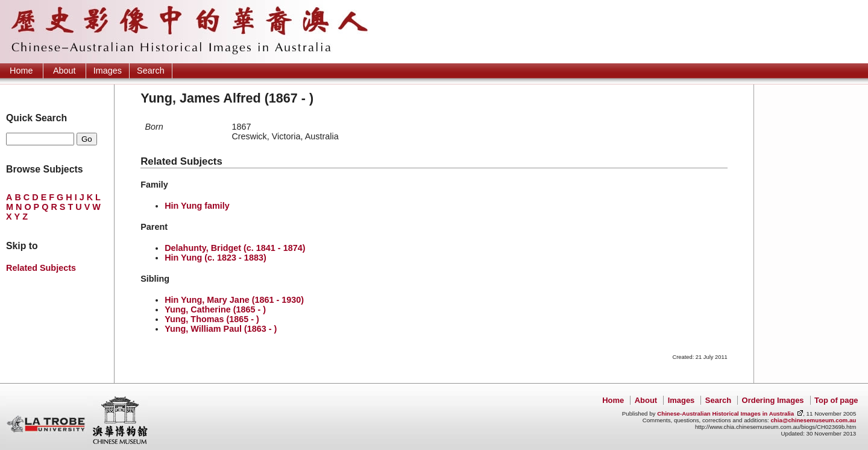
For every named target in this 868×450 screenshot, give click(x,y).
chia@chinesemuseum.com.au (813, 420)
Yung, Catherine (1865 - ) (215, 309)
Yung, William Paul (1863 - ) (221, 329)
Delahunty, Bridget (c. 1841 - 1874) (235, 248)
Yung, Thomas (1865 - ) (212, 319)
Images (108, 71)
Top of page (836, 400)
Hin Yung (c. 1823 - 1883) (215, 258)
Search (151, 71)
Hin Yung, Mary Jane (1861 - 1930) (234, 300)
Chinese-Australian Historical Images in (725, 414)
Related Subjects (41, 268)
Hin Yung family (197, 206)
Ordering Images (773, 400)
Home (21, 71)
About (64, 71)
